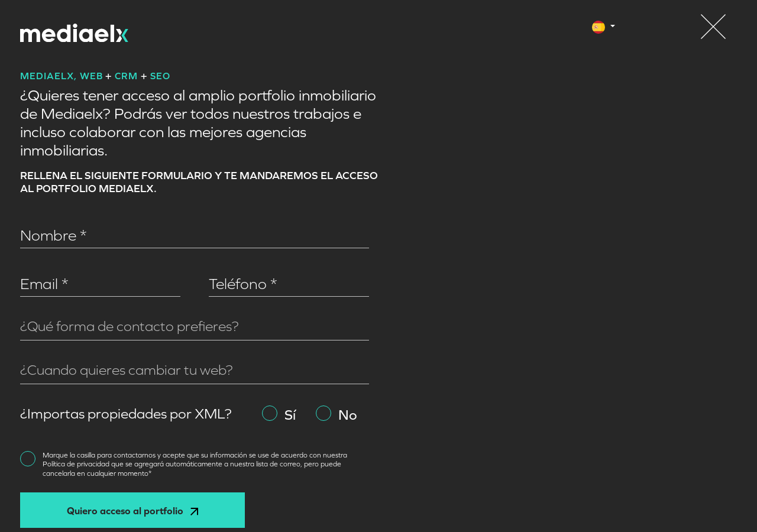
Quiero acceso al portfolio (132, 511)
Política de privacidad (77, 464)
